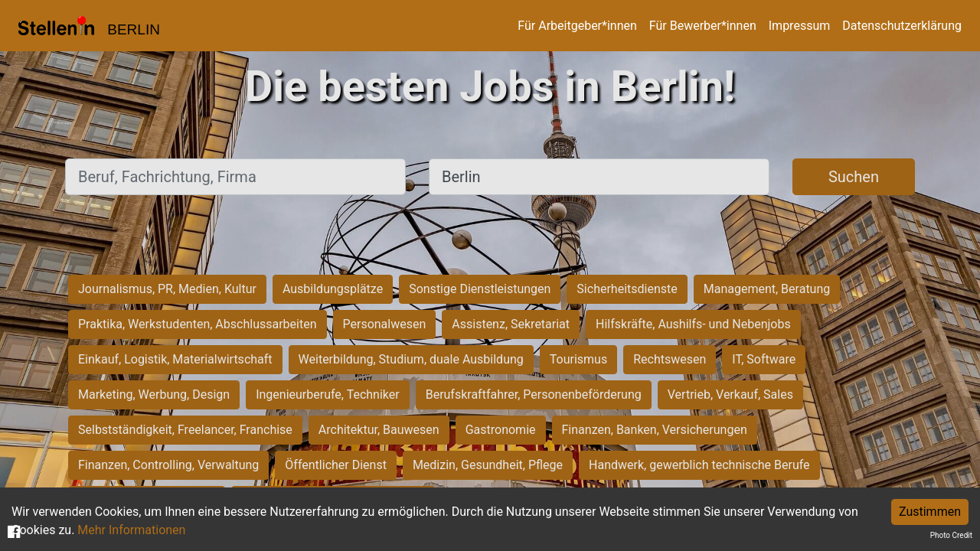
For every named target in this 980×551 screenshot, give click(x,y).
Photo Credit (951, 535)
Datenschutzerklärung (902, 26)
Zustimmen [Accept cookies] (930, 512)
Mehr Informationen (131, 530)
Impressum (800, 26)
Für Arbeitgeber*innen (577, 26)
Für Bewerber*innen (703, 26)
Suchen (854, 177)
